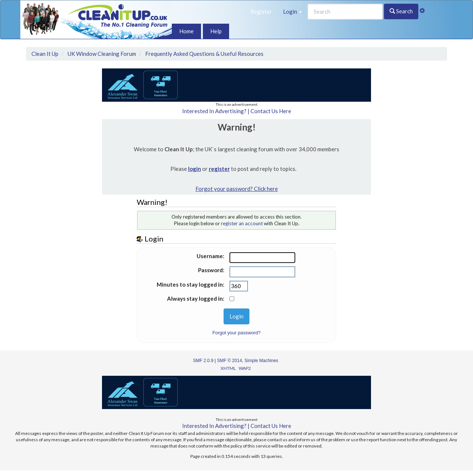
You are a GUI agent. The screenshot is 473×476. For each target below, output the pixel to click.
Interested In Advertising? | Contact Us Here (237, 111)
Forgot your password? (236, 333)
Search (401, 11)
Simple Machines (261, 361)
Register (261, 11)
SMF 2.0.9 (203, 361)
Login (292, 11)
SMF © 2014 (229, 361)
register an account (242, 223)
